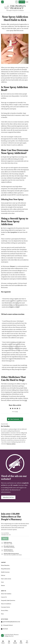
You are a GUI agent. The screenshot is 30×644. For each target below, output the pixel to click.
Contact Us (4, 597)
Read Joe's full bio (11, 444)
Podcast (3, 575)
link (26, 401)
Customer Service (5, 607)
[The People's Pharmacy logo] (15, 7)
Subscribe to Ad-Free (8, 497)
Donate (3, 586)
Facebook (4, 629)
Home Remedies (5, 565)
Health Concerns (5, 572)
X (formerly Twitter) (7, 626)
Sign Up (5, 539)
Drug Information (6, 569)
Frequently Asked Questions (8, 601)
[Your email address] (15, 535)
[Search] (17, 2)
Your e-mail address (5, 533)
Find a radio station (6, 579)
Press (2, 614)
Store (2, 582)
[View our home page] (2, 2)
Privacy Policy (5, 611)
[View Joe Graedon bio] (14, 426)
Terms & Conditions (6, 604)
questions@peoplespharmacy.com (11, 622)
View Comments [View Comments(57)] (15, 419)
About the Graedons (6, 594)
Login (27, 2)
